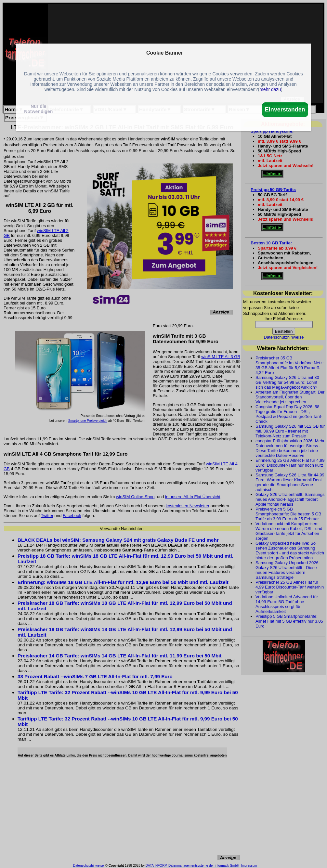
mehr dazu (270, 89)
